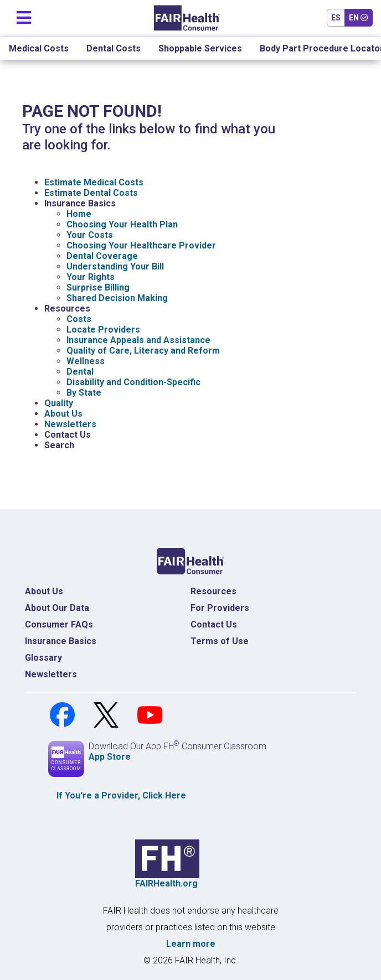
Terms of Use (220, 641)
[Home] (187, 18)
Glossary (43, 658)
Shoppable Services (200, 48)
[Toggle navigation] (24, 15)
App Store (110, 757)
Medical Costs (39, 48)
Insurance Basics (80, 203)
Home (79, 214)
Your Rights (91, 277)
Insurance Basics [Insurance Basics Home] (61, 641)
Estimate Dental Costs (91, 193)
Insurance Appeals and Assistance (138, 340)
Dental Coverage (102, 256)
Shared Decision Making (117, 298)
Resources (67, 308)
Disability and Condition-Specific (133, 382)
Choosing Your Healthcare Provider (141, 245)
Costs (79, 319)
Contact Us (68, 435)
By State (84, 393)
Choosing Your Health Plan (122, 224)
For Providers (220, 608)
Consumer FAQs (59, 624)
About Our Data (57, 608)
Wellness (86, 361)
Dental (80, 372)
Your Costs (90, 235)
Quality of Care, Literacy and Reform (143, 351)
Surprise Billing (98, 287)
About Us (63, 414)
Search (59, 445)
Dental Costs (114, 48)
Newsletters (70, 424)
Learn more (191, 944)
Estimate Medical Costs (94, 182)
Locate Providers (103, 330)
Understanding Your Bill (115, 266)
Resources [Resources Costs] (213, 591)
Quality (59, 403)
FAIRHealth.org (166, 883)
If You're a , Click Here (121, 795)
